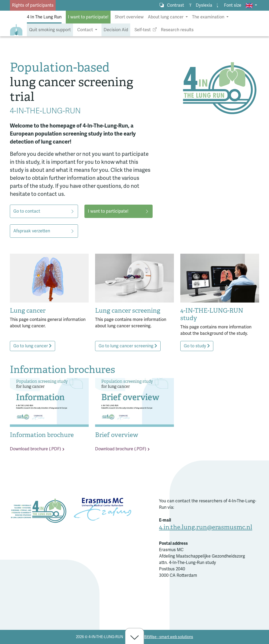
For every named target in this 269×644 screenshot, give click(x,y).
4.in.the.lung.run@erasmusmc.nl (206, 527)
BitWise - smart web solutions (169, 637)
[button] (251, 5)
